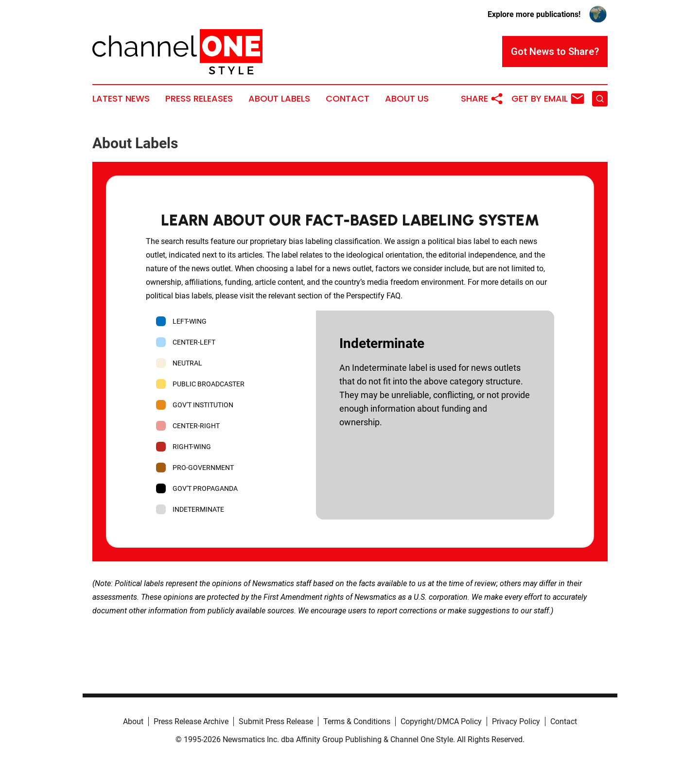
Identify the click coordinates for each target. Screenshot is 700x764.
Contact (348, 99)
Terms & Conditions (357, 721)
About (133, 721)
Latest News (121, 99)
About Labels (279, 99)
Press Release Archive (191, 721)
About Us (407, 99)
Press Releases (199, 99)
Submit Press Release (276, 721)
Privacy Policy (516, 721)
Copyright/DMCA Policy (441, 721)
